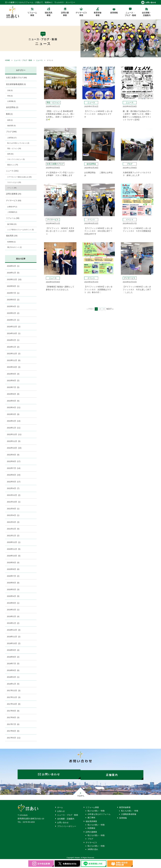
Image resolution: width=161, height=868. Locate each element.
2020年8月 (13, 569)
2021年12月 (14, 495)
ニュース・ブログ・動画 (23, 60)
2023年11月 (14, 360)
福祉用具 (11, 126)
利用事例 (11, 242)
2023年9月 (13, 374)
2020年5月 (13, 589)
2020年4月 (13, 596)
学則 (10, 96)
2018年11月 (14, 637)
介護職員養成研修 (129, 813)
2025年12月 (14, 279)
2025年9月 (13, 286)
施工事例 (12, 224)
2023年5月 (13, 401)
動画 (9, 114)
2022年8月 (14, 461)
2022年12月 (14, 434)
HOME (7, 60)
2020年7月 (13, 576)
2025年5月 (13, 300)
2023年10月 (14, 367)
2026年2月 (13, 266)
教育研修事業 (125, 806)
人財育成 (12, 138)
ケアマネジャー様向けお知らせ (19, 177)
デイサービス (14, 200)
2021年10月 (14, 502)
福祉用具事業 (91, 820)
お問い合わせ (63, 821)
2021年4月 (13, 515)
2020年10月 (14, 556)
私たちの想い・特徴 (96, 809)
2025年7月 (13, 293)
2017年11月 (14, 697)
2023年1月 (14, 428)
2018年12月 (14, 630)
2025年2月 (13, 313)
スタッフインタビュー (16, 159)
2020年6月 (13, 583)
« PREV (90, 309)
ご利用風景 (12, 212)
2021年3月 (13, 522)
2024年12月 (14, 327)
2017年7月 (13, 724)
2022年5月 (14, 482)
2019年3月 (13, 610)
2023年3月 (13, 414)
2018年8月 (13, 657)
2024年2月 (13, 340)
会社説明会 (12, 107)
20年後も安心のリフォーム (99, 813)
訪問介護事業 (14, 194)
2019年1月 (13, 623)
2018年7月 (13, 664)
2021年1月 (13, 536)
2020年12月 (14, 542)
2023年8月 (13, 380)
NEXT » (110, 309)
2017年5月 (14, 738)
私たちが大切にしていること (18, 143)
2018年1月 (13, 684)
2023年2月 (14, 421)
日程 (10, 90)
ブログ (11, 132)
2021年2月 (13, 529)
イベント (12, 188)
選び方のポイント (14, 247)
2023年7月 (13, 387)
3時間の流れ (93, 848)
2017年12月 (14, 690)
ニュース (39, 60)
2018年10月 (14, 643)
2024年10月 (14, 333)
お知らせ (61, 810)
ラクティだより (14, 182)
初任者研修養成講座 (16, 84)
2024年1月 (13, 347)
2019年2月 (13, 616)
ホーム (60, 806)
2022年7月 (14, 468)
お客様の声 (12, 207)
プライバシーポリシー (67, 825)
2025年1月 (13, 320)
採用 (10, 120)
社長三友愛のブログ (16, 78)
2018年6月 (13, 670)
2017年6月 (13, 731)
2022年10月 (14, 448)
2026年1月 (13, 273)
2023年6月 (13, 394)
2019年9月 (13, 603)
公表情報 (11, 101)
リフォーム (13, 218)
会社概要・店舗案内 (66, 817)
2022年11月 (14, 441)
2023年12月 (14, 354)
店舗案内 (113, 774)
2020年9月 (13, 562)
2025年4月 (13, 306)
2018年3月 (13, 677)
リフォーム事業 (92, 806)
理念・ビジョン (14, 149)
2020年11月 (14, 549)
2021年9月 (13, 509)
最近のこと (13, 165)
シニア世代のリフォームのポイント (21, 230)
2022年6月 (14, 475)
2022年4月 (13, 488)
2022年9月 (13, 455)
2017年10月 (14, 704)
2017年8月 (13, 717)
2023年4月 (14, 407)
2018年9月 (13, 650)
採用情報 (123, 817)
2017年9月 (13, 711)
